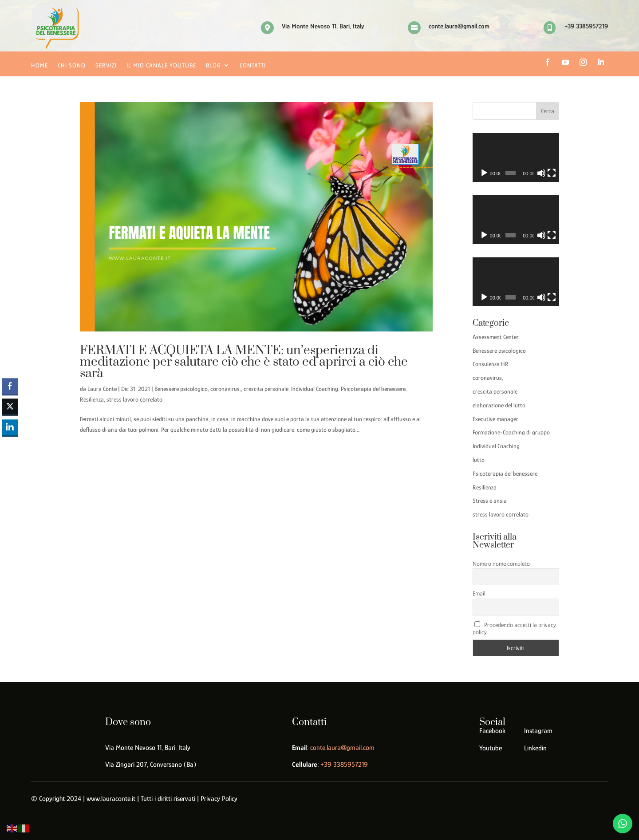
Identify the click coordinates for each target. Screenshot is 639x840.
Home (39, 65)
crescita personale (266, 389)
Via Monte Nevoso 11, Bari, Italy (148, 748)
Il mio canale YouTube (161, 65)
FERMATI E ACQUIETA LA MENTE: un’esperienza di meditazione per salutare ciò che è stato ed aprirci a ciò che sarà (244, 362)
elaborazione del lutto (499, 405)
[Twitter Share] (10, 407)
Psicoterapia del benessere (373, 389)
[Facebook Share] (10, 386)
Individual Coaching (315, 389)
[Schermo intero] (552, 173)
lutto (479, 460)
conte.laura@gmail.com (342, 748)
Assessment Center (496, 337)
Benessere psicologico (181, 389)
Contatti (253, 65)
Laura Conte (102, 389)
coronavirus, (226, 389)
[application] (516, 158)
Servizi (106, 65)
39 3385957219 (344, 765)
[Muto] (541, 173)
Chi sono (72, 65)
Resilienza (92, 399)
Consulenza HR (491, 364)
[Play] (484, 173)
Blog (213, 65)
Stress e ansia (490, 501)
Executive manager (495, 419)
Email (479, 593)
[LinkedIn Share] (10, 427)
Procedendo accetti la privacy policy (515, 628)
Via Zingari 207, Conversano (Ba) (151, 765)
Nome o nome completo (501, 564)
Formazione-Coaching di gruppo (511, 432)
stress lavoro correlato (134, 399)
